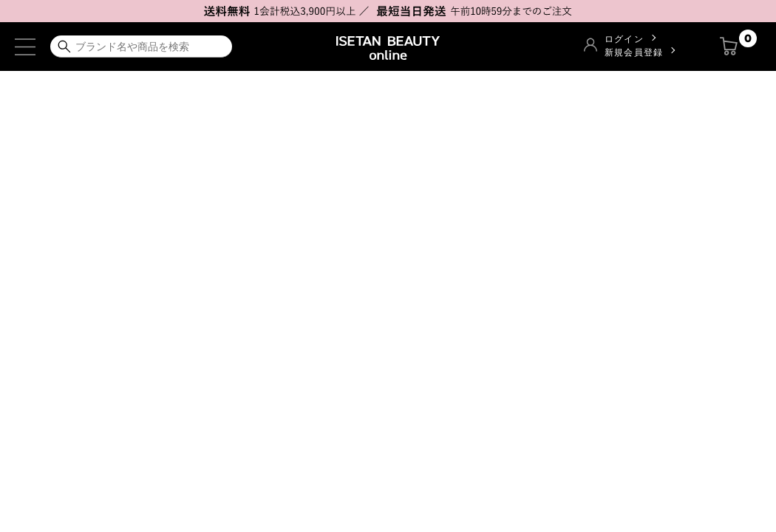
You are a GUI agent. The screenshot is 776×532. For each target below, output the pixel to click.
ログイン (624, 39)
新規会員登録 (634, 52)
